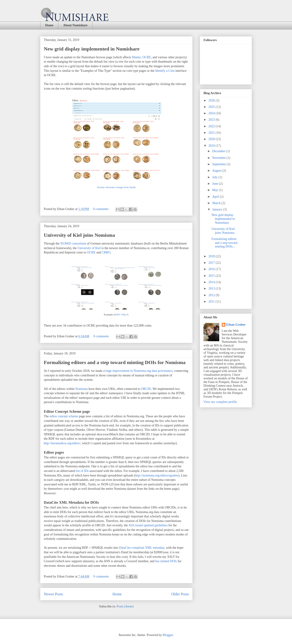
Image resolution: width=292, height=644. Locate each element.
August (217, 171)
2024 (212, 113)
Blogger (168, 635)
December (219, 151)
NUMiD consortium (73, 243)
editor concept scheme (64, 416)
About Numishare (75, 25)
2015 (212, 276)
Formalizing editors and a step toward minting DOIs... (224, 243)
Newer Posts (53, 594)
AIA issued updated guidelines (148, 525)
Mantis (136, 57)
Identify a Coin (164, 71)
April (216, 197)
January (218, 209)
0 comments (101, 209)
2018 (212, 256)
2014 (212, 282)
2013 (212, 289)
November (219, 158)
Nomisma (81, 389)
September (219, 164)
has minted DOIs (166, 561)
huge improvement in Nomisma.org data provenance (139, 371)
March (217, 203)
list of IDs (83, 471)
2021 (212, 133)
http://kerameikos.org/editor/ (62, 443)
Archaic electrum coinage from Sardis (116, 187)
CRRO (106, 252)
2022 (212, 126)
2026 (212, 100)
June (215, 184)
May (215, 190)
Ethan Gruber (236, 325)
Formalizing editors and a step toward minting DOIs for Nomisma (115, 362)
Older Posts (180, 594)
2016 (212, 269)
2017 (212, 263)
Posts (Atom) (125, 606)
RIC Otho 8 (122, 314)
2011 (212, 302)
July (215, 177)
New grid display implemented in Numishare (92, 49)
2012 (212, 295)
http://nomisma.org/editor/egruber (157, 475)
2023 (212, 120)
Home (49, 25)
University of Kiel (89, 248)
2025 (212, 107)
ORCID (146, 389)
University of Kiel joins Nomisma (79, 235)
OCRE (147, 57)
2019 (212, 146)
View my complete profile (220, 402)
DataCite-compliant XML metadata (142, 548)
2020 (212, 139)
